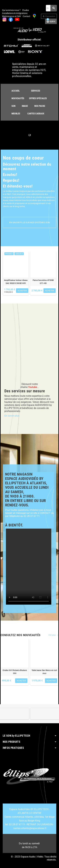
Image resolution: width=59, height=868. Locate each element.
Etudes (26, 10)
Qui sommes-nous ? (11, 10)
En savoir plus (12, 416)
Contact (26, 16)
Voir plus (53, 635)
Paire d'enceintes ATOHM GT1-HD (43, 282)
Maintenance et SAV (11, 16)
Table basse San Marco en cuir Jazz (44, 672)
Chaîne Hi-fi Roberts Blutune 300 (15, 672)
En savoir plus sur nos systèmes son (29, 222)
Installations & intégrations (15, 13)
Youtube (33, 387)
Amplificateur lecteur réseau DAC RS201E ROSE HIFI (16, 282)
